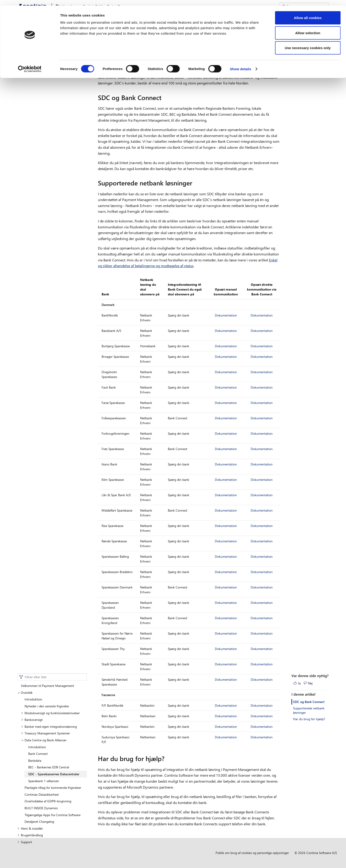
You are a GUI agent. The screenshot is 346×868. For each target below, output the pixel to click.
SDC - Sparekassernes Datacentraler (54, 138)
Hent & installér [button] (30, 192)
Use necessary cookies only (308, 42)
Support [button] (25, 206)
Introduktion (37, 111)
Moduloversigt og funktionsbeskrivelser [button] (50, 77)
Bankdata (35, 125)
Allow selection (308, 27)
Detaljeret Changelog (39, 186)
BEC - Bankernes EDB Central (49, 131)
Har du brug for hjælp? (309, 83)
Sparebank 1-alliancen (44, 145)
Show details (241, 63)
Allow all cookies (308, 12)
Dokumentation (226, 315)
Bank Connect (38, 118)
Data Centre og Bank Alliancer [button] (44, 104)
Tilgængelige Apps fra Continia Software (53, 179)
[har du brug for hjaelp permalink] (167, 759)
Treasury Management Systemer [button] (46, 97)
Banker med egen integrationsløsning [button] (49, 91)
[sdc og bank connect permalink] (164, 98)
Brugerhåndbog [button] (30, 199)
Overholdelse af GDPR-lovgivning (48, 165)
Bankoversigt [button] (32, 84)
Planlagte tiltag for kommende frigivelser (53, 152)
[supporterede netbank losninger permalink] (195, 183)
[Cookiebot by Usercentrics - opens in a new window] (30, 63)
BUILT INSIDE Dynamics (41, 172)
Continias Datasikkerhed (42, 158)
